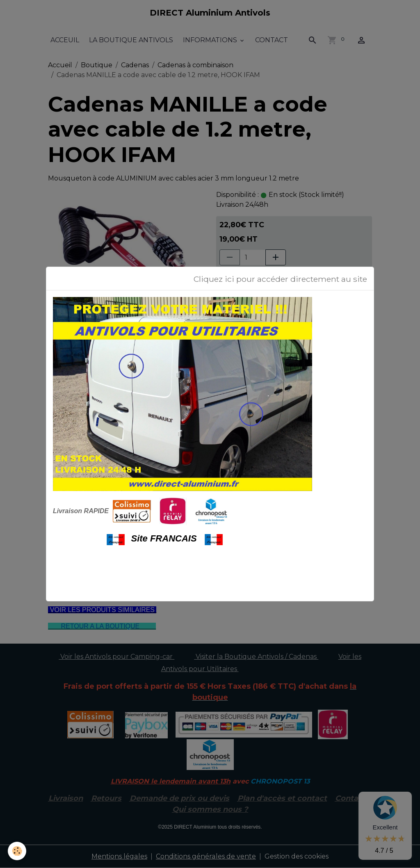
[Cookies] (17, 851)
